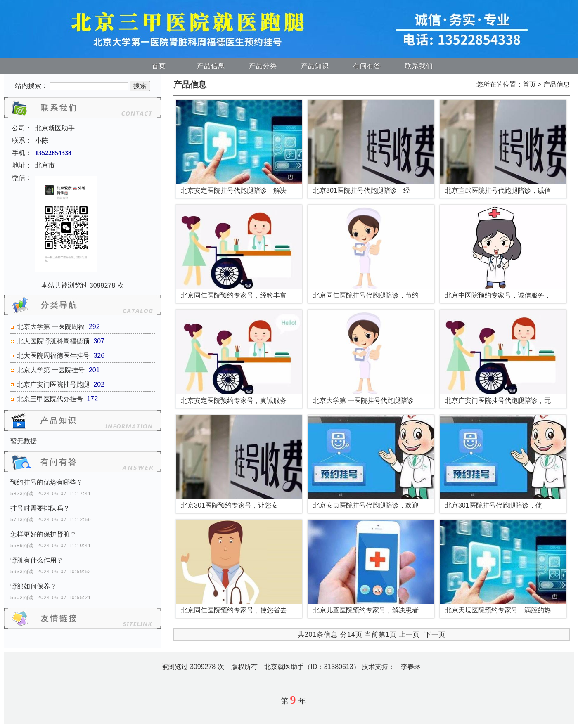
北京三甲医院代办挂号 (50, 399)
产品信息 (211, 66)
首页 (159, 66)
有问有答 (367, 66)
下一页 (435, 635)
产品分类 (263, 66)
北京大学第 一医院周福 (51, 327)
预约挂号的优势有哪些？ (47, 482)
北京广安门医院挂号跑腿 (53, 384)
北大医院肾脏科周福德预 (53, 341)
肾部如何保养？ (33, 586)
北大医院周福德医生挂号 (53, 356)
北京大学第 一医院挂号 (51, 370)
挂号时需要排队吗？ (40, 508)
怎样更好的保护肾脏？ (43, 534)
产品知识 (315, 66)
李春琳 (411, 667)
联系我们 (419, 66)
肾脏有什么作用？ (37, 560)
